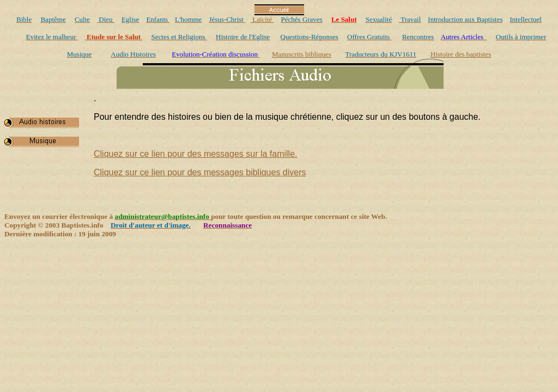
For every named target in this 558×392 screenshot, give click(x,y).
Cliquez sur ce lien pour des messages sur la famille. (196, 154)
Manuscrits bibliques (302, 54)
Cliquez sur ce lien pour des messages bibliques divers (200, 172)
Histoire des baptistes (461, 54)
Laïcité (261, 19)
